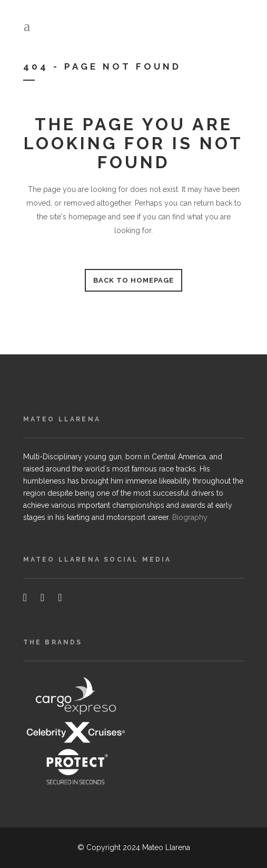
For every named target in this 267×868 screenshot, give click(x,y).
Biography (190, 517)
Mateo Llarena (166, 847)
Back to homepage (133, 280)
